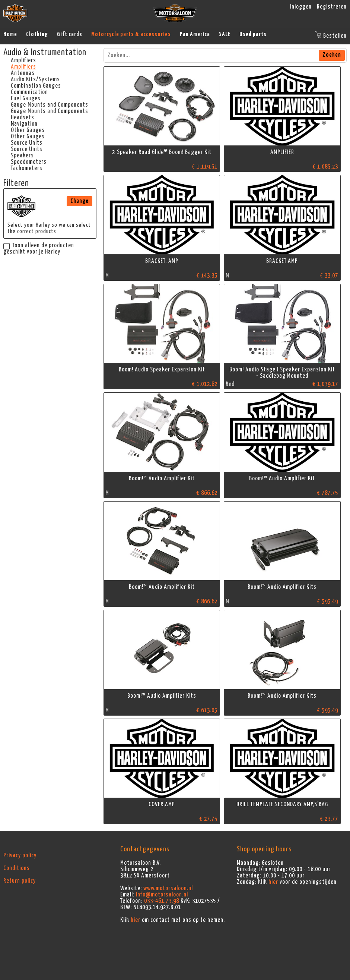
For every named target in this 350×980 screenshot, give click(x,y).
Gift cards (70, 34)
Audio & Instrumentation (45, 53)
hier (136, 920)
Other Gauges (28, 130)
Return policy (20, 881)
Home (10, 34)
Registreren (332, 7)
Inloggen (301, 7)
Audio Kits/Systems (35, 79)
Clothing (37, 34)
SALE (225, 34)
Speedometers (29, 162)
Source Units (27, 143)
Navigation (24, 124)
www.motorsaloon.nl (168, 888)
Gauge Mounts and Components (50, 105)
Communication (29, 92)
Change (79, 201)
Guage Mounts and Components (50, 111)
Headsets (23, 117)
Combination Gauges (36, 86)
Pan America (195, 34)
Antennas (23, 73)
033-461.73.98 (162, 901)
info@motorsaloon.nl (162, 895)
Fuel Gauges (26, 98)
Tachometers (27, 168)
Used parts (253, 34)
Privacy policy (20, 855)
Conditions (17, 868)
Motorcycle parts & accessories (131, 34)
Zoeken (332, 55)
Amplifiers (23, 60)
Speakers (22, 156)
